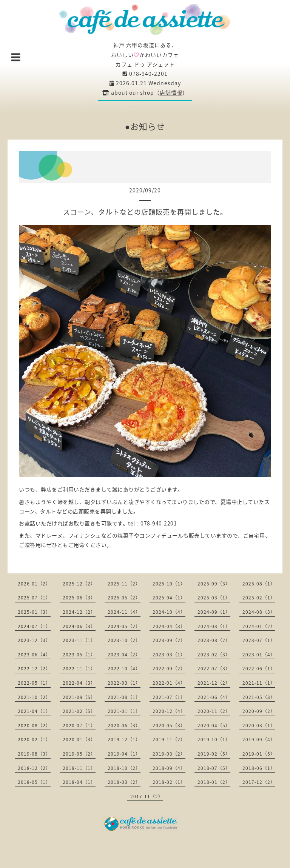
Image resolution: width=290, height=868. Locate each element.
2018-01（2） (214, 782)
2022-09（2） (169, 668)
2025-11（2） (124, 584)
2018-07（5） (214, 768)
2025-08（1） (259, 584)
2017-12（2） (259, 782)
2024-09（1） (214, 612)
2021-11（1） (259, 683)
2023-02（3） (214, 654)
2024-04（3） (169, 626)
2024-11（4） (124, 612)
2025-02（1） (259, 598)
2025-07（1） (34, 598)
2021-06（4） (214, 697)
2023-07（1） (259, 640)
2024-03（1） (214, 626)
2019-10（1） (214, 739)
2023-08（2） (214, 640)
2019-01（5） (259, 754)
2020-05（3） (169, 725)
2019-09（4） (259, 739)
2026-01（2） (34, 584)
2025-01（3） (34, 612)
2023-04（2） (124, 654)
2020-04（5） (214, 725)
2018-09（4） (169, 768)
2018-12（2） (34, 768)
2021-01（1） (124, 711)
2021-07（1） (169, 697)
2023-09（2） (169, 640)
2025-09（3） (214, 584)
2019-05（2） (79, 754)
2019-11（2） (169, 739)
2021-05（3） (259, 697)
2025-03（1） (214, 598)
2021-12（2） (214, 683)
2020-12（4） (169, 711)
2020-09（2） (259, 711)
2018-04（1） (79, 782)
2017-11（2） (147, 796)
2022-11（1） (79, 668)
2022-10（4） (124, 668)
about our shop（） (145, 92)
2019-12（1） (124, 739)
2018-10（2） (124, 768)
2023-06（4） (34, 654)
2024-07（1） (34, 626)
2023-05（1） (79, 654)
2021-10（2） (34, 697)
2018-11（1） (79, 768)
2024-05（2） (124, 626)
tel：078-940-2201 (152, 523)
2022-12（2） (34, 668)
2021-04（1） (34, 711)
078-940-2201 (145, 74)
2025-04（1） (169, 598)
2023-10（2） (124, 640)
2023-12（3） (34, 640)
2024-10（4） (169, 612)
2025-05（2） (124, 598)
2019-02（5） (214, 754)
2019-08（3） (34, 754)
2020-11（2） (214, 711)
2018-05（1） (34, 782)
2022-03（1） (124, 683)
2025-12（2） (79, 584)
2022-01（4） (169, 683)
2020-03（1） (259, 725)
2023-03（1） (169, 654)
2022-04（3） (79, 683)
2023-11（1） (79, 640)
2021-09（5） (79, 697)
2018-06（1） (259, 768)
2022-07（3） (214, 668)
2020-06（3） (124, 725)
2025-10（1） (169, 584)
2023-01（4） (259, 654)
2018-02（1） (169, 782)
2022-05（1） (34, 683)
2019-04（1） (124, 754)
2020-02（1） (34, 739)
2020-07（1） (79, 725)
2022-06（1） (259, 668)
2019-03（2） (169, 754)
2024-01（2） (259, 626)
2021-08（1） (124, 697)
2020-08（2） (34, 725)
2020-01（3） (79, 739)
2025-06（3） (79, 598)
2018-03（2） (124, 782)
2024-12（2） (79, 612)
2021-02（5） (79, 711)
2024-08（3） (259, 612)
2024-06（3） (79, 626)
